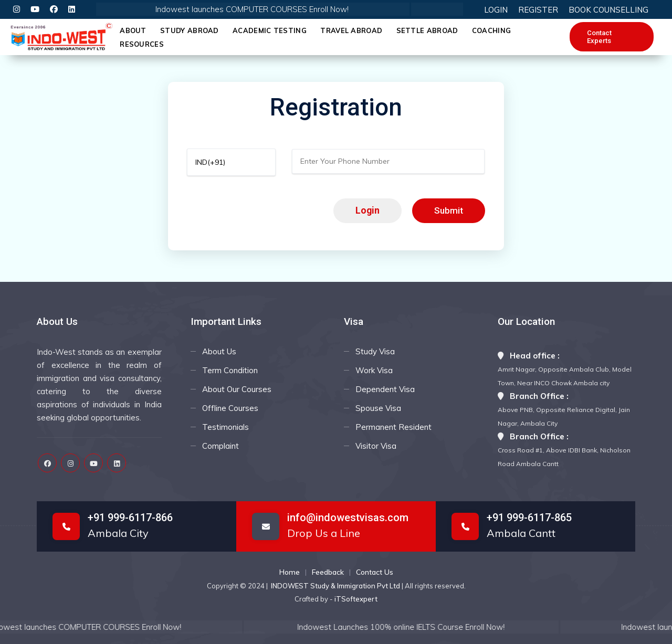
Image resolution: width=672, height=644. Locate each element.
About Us (219, 351)
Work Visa (374, 370)
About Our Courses (237, 389)
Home (290, 572)
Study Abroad (190, 30)
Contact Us (375, 572)
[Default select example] (231, 162)
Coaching (491, 30)
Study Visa (375, 351)
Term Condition (230, 370)
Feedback (328, 572)
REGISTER (538, 10)
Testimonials (225, 427)
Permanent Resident (393, 427)
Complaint (220, 446)
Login (367, 210)
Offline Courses (230, 408)
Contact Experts (599, 37)
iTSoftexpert (356, 599)
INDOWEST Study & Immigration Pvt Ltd (336, 586)
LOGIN (496, 10)
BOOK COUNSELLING (608, 10)
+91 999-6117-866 (130, 518)
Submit (449, 210)
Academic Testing (270, 30)
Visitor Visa (376, 446)
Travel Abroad (351, 30)
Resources (142, 44)
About (133, 30)
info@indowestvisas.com (348, 518)
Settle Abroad (427, 30)
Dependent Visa (385, 389)
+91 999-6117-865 (529, 518)
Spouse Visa (378, 408)
